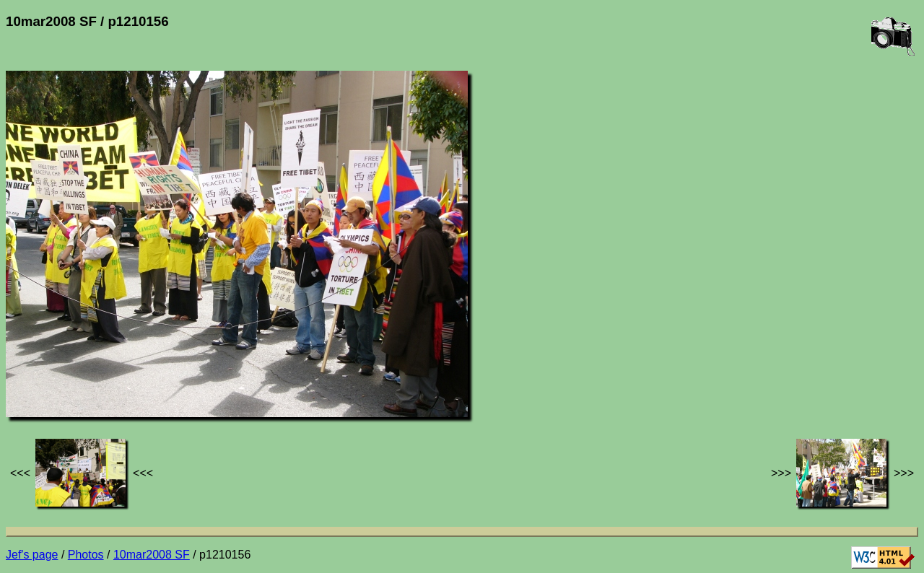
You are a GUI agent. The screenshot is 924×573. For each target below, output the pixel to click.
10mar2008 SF (152, 555)
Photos (86, 555)
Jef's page (32, 555)
